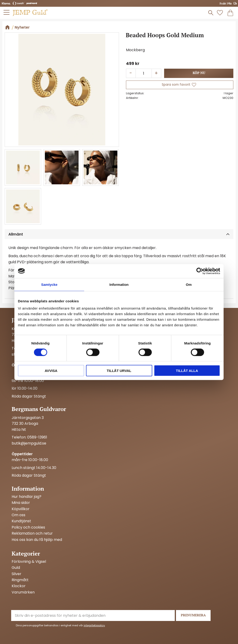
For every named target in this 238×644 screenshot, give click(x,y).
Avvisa (51, 371)
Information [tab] (119, 284)
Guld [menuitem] (16, 568)
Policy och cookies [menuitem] (28, 527)
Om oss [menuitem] (18, 515)
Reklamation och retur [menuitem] (32, 533)
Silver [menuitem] (17, 574)
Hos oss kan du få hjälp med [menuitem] (37, 540)
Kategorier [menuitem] (26, 553)
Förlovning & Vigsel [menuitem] (29, 562)
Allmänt (16, 234)
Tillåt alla (187, 371)
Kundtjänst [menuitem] (21, 521)
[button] (7, 12)
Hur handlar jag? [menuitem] (26, 497)
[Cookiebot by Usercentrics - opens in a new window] (200, 271)
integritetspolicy (94, 625)
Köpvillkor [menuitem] (21, 509)
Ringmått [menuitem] (20, 580)
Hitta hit (19, 430)
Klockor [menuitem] (19, 586)
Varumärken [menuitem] (23, 592)
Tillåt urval (119, 371)
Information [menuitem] (28, 489)
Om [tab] (189, 284)
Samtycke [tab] (49, 284)
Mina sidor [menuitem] (21, 503)
